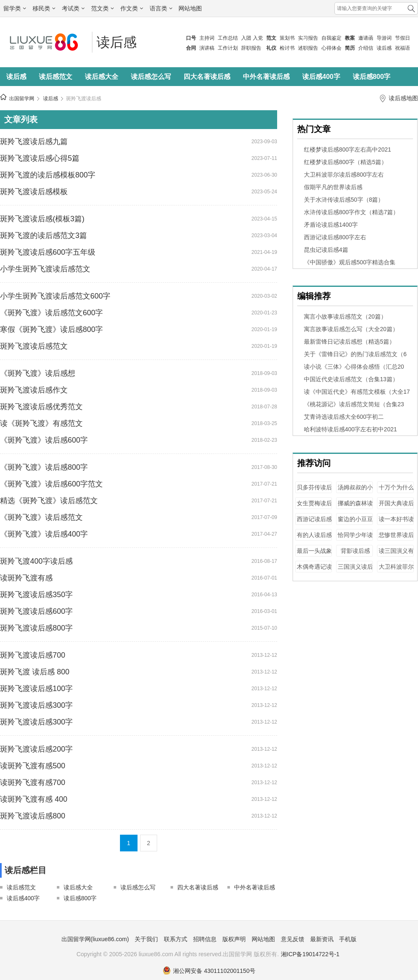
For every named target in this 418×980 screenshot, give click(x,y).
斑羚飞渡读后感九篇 (34, 142)
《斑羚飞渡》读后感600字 (44, 440)
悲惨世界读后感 (396, 539)
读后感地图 (403, 98)
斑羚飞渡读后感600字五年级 (48, 252)
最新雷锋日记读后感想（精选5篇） (349, 342)
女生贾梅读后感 (314, 507)
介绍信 (366, 48)
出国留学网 (22, 99)
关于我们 (146, 939)
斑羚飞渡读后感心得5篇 (40, 158)
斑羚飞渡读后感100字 (36, 689)
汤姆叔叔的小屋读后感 (355, 491)
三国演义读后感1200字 (355, 571)
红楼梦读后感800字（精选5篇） (345, 162)
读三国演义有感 (396, 555)
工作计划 (228, 48)
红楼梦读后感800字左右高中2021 (348, 149)
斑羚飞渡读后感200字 (36, 749)
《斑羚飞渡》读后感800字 (44, 467)
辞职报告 (251, 48)
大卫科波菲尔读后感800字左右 (344, 175)
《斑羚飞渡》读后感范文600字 (51, 313)
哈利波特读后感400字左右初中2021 (350, 429)
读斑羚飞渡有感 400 (34, 799)
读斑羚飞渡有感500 (33, 766)
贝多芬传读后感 (314, 491)
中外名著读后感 (266, 77)
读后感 (384, 48)
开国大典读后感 (396, 507)
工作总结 (228, 38)
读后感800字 (372, 77)
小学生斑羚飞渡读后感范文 (45, 269)
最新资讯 (322, 939)
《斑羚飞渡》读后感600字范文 (51, 484)
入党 (258, 38)
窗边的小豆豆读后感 (355, 523)
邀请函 (366, 38)
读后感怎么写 (151, 77)
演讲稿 (207, 48)
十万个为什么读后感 (396, 491)
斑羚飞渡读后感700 (33, 655)
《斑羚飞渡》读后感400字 (44, 534)
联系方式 (176, 939)
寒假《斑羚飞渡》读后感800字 (51, 329)
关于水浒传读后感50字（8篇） (344, 200)
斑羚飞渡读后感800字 (36, 628)
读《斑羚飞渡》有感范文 (41, 423)
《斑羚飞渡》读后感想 (38, 373)
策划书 (287, 38)
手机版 (348, 939)
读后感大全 (102, 77)
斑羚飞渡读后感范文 (34, 346)
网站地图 (190, 8)
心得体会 (331, 48)
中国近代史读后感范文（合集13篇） (351, 379)
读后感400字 (321, 77)
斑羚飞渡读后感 (84, 99)
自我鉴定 (331, 38)
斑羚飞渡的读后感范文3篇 (43, 236)
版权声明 (234, 939)
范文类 (102, 8)
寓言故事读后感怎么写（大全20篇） (351, 329)
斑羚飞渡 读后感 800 (35, 672)
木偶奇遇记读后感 (314, 571)
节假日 (403, 38)
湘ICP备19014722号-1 (310, 954)
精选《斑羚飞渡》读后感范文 (49, 501)
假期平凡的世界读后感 (333, 187)
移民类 (44, 8)
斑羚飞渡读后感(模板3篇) (42, 219)
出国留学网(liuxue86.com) (95, 939)
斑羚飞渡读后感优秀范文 (41, 407)
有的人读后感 (314, 535)
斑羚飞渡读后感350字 (36, 595)
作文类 (132, 8)
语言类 (161, 8)
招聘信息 (205, 939)
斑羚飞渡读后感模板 (34, 192)
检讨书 (287, 48)
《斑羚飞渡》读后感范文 (41, 517)
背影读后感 (355, 551)
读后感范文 (56, 77)
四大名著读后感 (207, 77)
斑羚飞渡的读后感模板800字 (48, 175)
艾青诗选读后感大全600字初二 (344, 417)
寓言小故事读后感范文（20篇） (345, 317)
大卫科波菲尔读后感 (396, 571)
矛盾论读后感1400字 (331, 225)
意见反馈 (293, 939)
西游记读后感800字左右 (335, 237)
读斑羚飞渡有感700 (33, 782)
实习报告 (308, 38)
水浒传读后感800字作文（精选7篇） (351, 212)
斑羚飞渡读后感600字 (36, 611)
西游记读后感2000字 (314, 523)
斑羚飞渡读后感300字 (36, 705)
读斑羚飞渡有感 (26, 578)
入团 (246, 38)
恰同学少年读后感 (355, 539)
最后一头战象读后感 (314, 555)
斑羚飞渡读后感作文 (34, 390)
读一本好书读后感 (396, 523)
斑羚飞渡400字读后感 (36, 561)
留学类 (15, 8)
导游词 (384, 38)
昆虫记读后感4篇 (326, 250)
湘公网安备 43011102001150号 (209, 971)
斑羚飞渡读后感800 (33, 816)
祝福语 (403, 48)
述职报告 (308, 48)
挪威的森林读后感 (355, 507)
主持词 (207, 38)
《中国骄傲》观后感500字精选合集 (350, 262)
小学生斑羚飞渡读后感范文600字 (55, 296)
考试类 (73, 8)
